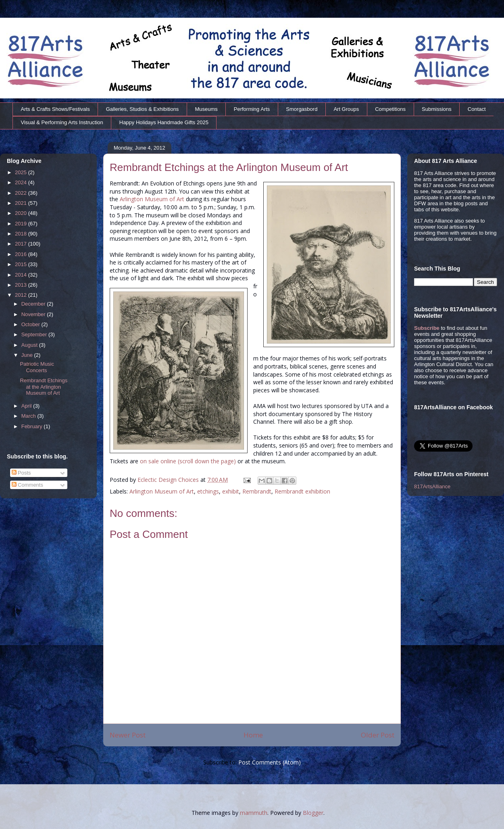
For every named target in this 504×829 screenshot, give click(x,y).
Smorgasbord (302, 109)
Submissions (437, 109)
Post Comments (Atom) (270, 762)
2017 (22, 244)
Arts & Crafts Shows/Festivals (55, 109)
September (35, 334)
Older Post (378, 735)
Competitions (390, 109)
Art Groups (346, 109)
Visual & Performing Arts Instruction (62, 122)
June (28, 355)
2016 (22, 254)
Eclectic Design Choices (169, 480)
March (29, 416)
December (34, 304)
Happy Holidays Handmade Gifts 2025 (164, 122)
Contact (477, 109)
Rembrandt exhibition (302, 491)
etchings (208, 491)
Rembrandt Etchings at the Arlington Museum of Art (44, 387)
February (33, 426)
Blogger (313, 813)
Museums (206, 109)
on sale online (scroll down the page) (188, 461)
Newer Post (128, 735)
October (31, 324)
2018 (22, 234)
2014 (22, 275)
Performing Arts (252, 109)
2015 (22, 264)
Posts (21, 473)
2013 (22, 285)
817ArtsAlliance (432, 486)
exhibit (231, 491)
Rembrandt (257, 491)
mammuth (254, 813)
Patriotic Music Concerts (37, 367)
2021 (22, 203)
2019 (22, 224)
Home (253, 735)
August (30, 345)
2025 (22, 172)
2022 (22, 193)
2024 (22, 182)
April (27, 406)
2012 (22, 295)
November (34, 314)
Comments (27, 485)
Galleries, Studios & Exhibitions (143, 109)
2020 (22, 213)
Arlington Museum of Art (152, 199)
